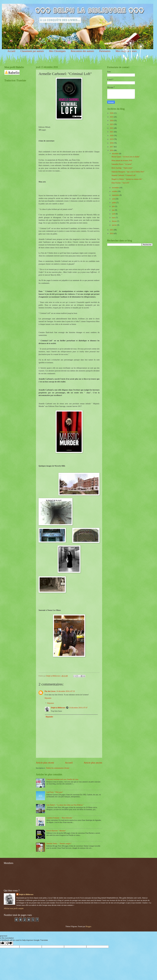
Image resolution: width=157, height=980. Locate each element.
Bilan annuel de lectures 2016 (122, 161)
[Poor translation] (9, 943)
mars (114, 218)
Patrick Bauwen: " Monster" (56, 831)
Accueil (11, 51)
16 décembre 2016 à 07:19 (65, 691)
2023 (112, 124)
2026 (112, 113)
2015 (112, 230)
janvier (115, 225)
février (115, 221)
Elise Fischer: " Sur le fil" (120, 183)
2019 (112, 139)
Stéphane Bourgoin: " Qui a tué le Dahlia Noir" (128, 172)
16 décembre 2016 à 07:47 (78, 708)
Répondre (48, 698)
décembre (116, 154)
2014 (112, 233)
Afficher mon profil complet (14, 908)
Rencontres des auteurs (82, 51)
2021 (112, 132)
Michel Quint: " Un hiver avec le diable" (126, 157)
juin (114, 206)
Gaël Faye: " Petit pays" (55, 792)
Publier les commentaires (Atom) (58, 768)
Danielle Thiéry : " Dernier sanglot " (59, 844)
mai (113, 210)
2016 (112, 150)
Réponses (51, 703)
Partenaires (105, 51)
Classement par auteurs (32, 51)
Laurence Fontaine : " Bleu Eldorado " (60, 818)
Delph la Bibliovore (58, 708)
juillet (114, 203)
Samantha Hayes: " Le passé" (122, 164)
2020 (112, 136)
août (114, 199)
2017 (112, 147)
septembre (116, 195)
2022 (112, 128)
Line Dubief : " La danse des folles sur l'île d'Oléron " (65, 805)
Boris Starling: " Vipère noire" (122, 168)
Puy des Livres (50, 691)
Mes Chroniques (57, 51)
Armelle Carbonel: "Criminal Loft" (124, 175)
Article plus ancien (93, 763)
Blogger (88, 926)
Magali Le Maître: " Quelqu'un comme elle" (127, 179)
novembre (116, 188)
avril (114, 214)
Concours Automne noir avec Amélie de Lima (62, 779)
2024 (112, 121)
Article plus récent (45, 763)
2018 (112, 143)
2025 (112, 117)
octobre (115, 191)
